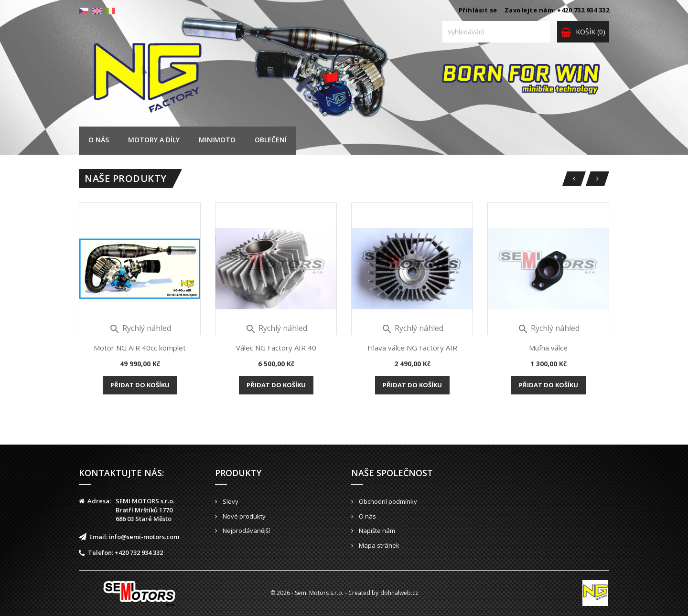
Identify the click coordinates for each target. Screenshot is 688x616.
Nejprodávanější (246, 531)
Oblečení (271, 140)
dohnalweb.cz (399, 593)
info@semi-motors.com (144, 537)
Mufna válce (548, 348)
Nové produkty (243, 516)
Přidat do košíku (140, 385)
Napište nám (376, 531)
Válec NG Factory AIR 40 (276, 348)
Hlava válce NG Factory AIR (412, 348)
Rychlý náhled (140, 328)
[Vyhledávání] (496, 32)
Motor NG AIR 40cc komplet (140, 348)
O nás (99, 140)
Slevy (230, 501)
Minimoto (217, 140)
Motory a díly (154, 140)
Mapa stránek (378, 545)
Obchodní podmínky (387, 501)
